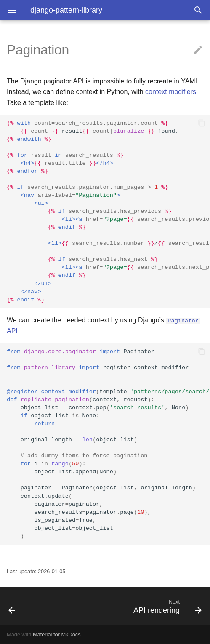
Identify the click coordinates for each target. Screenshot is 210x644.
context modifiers (171, 92)
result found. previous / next (108, 212)
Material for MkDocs (57, 635)
